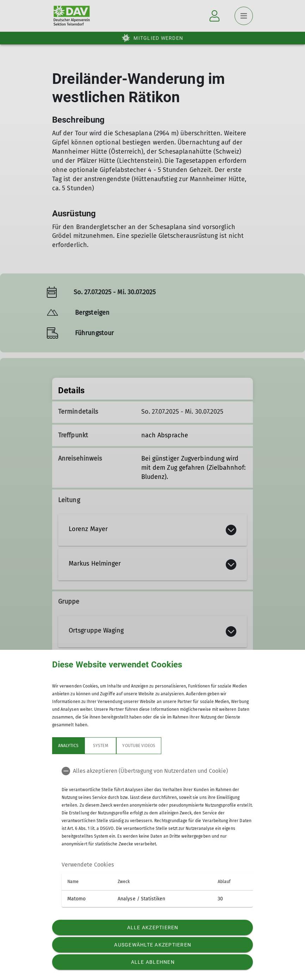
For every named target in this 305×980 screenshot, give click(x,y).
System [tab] (100, 746)
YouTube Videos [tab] (139, 746)
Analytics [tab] (68, 746)
